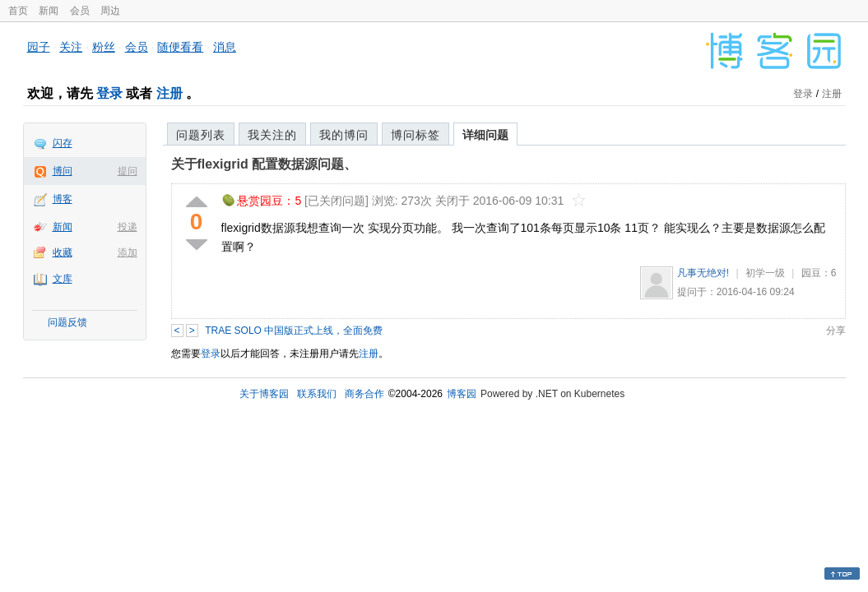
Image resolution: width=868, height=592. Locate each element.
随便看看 (180, 47)
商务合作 (364, 394)
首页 (18, 11)
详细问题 (485, 135)
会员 (80, 11)
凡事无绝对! (703, 273)
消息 (225, 47)
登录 (109, 93)
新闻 (49, 11)
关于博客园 (264, 394)
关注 (71, 47)
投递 (128, 227)
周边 (110, 11)
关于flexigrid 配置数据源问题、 (265, 164)
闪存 (63, 143)
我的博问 (344, 135)
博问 (63, 171)
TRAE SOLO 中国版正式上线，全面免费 (294, 331)
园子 (39, 47)
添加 (128, 252)
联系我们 (317, 394)
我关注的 (272, 135)
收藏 (63, 252)
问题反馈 (67, 322)
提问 (128, 171)
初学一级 (765, 273)
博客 (63, 199)
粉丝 (104, 47)
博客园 (462, 394)
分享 (836, 331)
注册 (169, 93)
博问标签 (415, 135)
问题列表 (201, 135)
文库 (63, 279)
